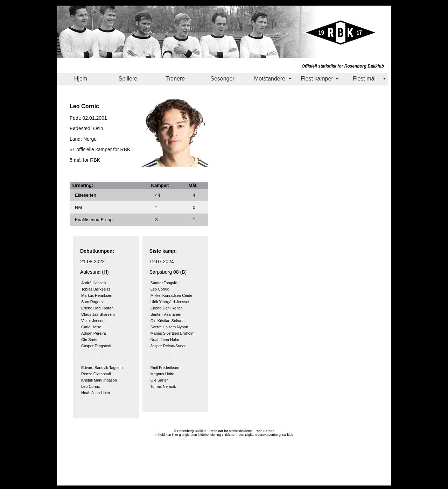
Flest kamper (317, 79)
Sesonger (222, 79)
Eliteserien (86, 195)
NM (78, 207)
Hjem (81, 79)
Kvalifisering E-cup (94, 220)
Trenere (175, 79)
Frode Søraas (264, 431)
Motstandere (270, 79)
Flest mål (364, 79)
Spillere (128, 79)
